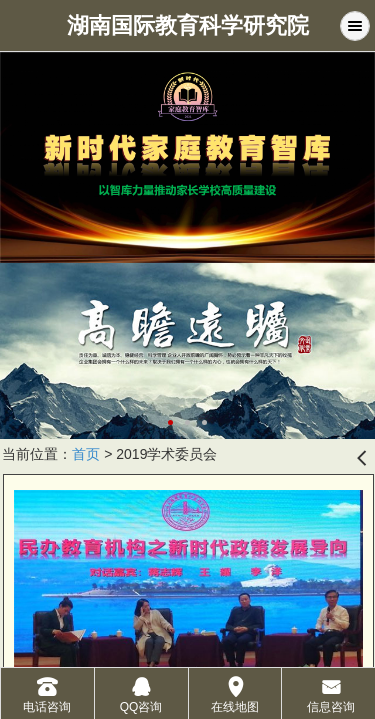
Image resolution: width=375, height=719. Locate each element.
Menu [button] (355, 26)
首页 (86, 454)
